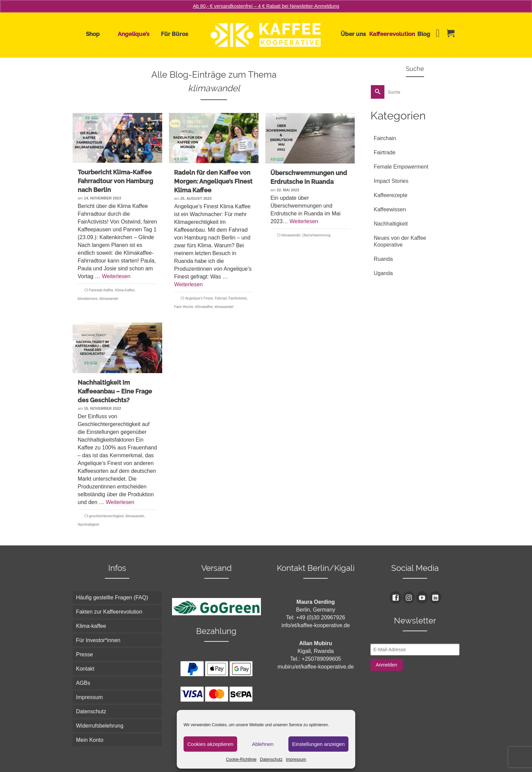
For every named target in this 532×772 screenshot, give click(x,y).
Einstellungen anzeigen (318, 744)
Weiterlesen (116, 276)
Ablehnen (263, 744)
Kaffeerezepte (391, 195)
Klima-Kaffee (125, 290)
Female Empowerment (401, 167)
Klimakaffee (204, 307)
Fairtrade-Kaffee (101, 290)
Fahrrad (221, 298)
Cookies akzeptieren (210, 744)
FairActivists (237, 298)
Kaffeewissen (390, 209)
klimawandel (109, 299)
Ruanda (383, 259)
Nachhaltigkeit (88, 525)
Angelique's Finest (199, 298)
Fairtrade (385, 152)
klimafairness (88, 299)
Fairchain (385, 138)
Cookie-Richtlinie (241, 759)
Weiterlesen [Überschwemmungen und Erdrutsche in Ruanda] (304, 221)
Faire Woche (184, 307)
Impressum (296, 759)
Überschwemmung (316, 235)
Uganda (383, 273)
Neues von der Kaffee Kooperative (400, 241)
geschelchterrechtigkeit (106, 516)
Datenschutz (271, 759)
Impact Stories (391, 181)
